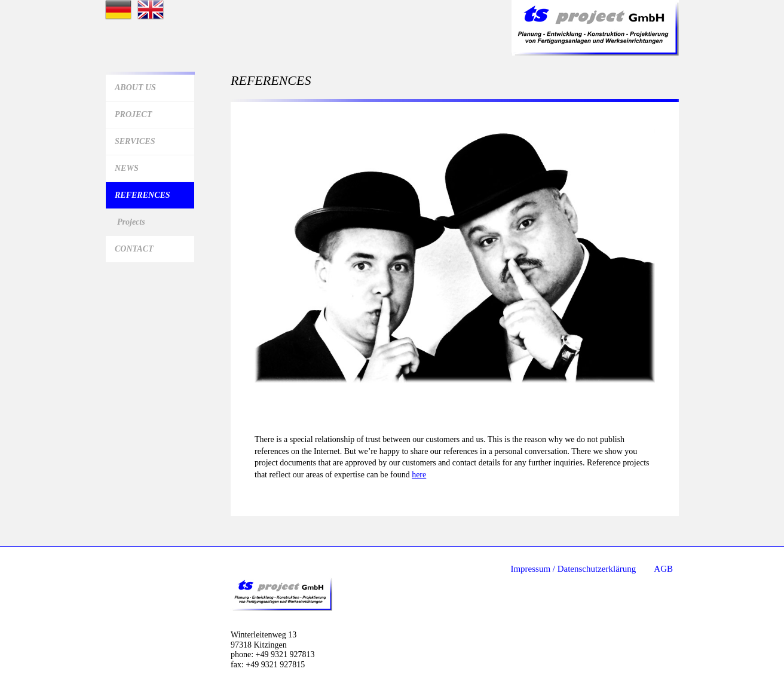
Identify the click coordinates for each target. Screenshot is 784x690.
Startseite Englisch (151, 10)
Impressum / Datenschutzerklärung (573, 569)
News (127, 168)
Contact (134, 249)
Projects (131, 222)
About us (135, 88)
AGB (663, 569)
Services (135, 141)
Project (133, 114)
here (419, 475)
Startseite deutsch (118, 10)
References (143, 195)
